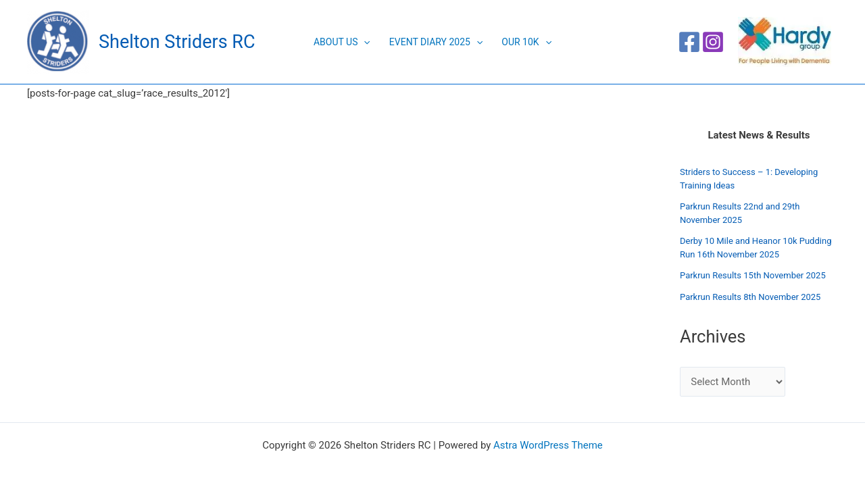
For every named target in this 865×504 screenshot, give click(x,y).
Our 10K (526, 42)
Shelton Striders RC (177, 42)
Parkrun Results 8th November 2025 (750, 297)
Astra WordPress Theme (548, 445)
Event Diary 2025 (436, 42)
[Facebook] (689, 42)
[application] (364, 42)
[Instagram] (713, 42)
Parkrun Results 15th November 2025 (753, 275)
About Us (342, 42)
